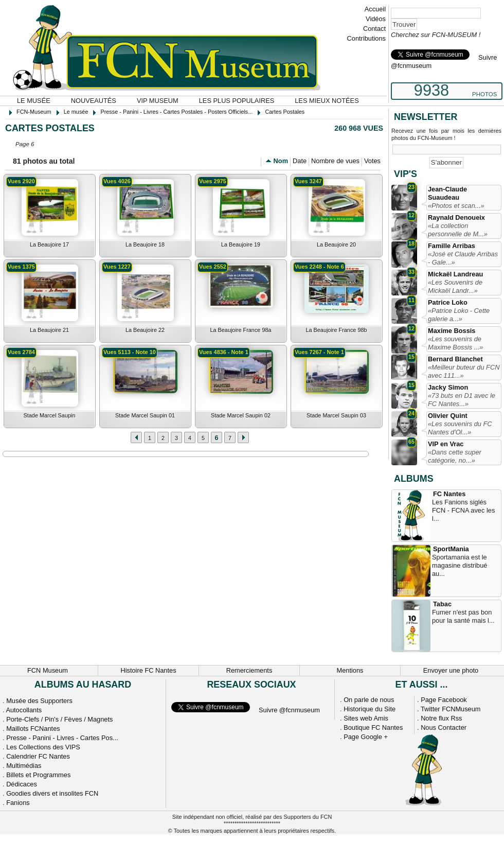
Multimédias (24, 766)
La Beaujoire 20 (336, 244)
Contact (374, 29)
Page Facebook (444, 700)
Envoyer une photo (451, 670)
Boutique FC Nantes (373, 727)
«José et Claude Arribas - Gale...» (463, 258)
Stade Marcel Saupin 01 (145, 415)
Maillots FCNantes (33, 729)
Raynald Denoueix (456, 217)
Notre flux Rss (441, 718)
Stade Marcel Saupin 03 (336, 415)
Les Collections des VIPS (43, 747)
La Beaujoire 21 (49, 330)
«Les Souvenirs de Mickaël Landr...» (455, 286)
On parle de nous (369, 700)
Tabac (442, 604)
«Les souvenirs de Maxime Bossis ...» (455, 343)
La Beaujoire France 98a (240, 330)
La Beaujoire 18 (145, 244)
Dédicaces (22, 784)
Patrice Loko (448, 302)
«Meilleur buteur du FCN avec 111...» (464, 371)
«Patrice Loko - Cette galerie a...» (459, 315)
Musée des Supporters (39, 701)
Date (300, 161)
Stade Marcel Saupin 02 (241, 415)
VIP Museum (158, 101)
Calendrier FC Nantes (38, 756)
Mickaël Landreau (455, 274)
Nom (281, 161)
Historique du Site (370, 709)
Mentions (350, 670)
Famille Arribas (452, 246)
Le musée (34, 101)
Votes (372, 161)
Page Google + (366, 737)
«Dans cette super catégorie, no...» (455, 456)
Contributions (366, 38)
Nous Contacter (444, 727)
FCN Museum (48, 670)
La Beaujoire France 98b (336, 330)
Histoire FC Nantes (148, 670)
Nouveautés (94, 101)
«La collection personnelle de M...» (458, 230)
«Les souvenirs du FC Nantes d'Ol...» (460, 428)
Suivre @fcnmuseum (289, 710)
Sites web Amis (366, 718)
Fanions (18, 803)
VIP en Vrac (446, 444)
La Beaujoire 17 (49, 244)
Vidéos (376, 19)
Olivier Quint (448, 416)
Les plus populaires (237, 101)
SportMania (451, 549)
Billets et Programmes (38, 775)
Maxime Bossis (452, 331)
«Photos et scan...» (456, 206)
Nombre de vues (335, 161)
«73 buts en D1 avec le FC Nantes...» (462, 400)
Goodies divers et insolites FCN (52, 793)
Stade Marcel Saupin (50, 415)
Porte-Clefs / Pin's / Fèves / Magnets (59, 719)
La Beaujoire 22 (145, 330)
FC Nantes (449, 494)
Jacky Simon (448, 387)
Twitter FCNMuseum (451, 709)
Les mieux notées (327, 101)
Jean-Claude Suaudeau (447, 193)
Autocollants (24, 710)
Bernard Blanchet (455, 359)
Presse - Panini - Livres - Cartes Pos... (62, 738)
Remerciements (249, 670)
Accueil (375, 9)
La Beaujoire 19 (241, 244)
